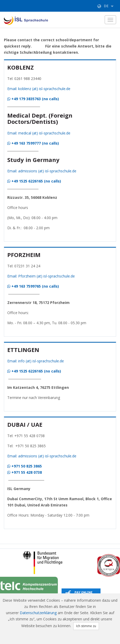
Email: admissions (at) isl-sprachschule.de (42, 171)
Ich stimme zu (86, 626)
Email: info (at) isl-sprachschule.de (36, 361)
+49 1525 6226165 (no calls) (34, 181)
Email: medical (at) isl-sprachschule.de (39, 133)
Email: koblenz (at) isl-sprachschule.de (39, 89)
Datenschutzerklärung (38, 613)
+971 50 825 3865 (25, 466)
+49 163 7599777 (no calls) (33, 143)
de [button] (105, 6)
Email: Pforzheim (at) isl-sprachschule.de (41, 276)
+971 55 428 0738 (25, 472)
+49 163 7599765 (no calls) (33, 286)
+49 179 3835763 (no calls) (33, 99)
